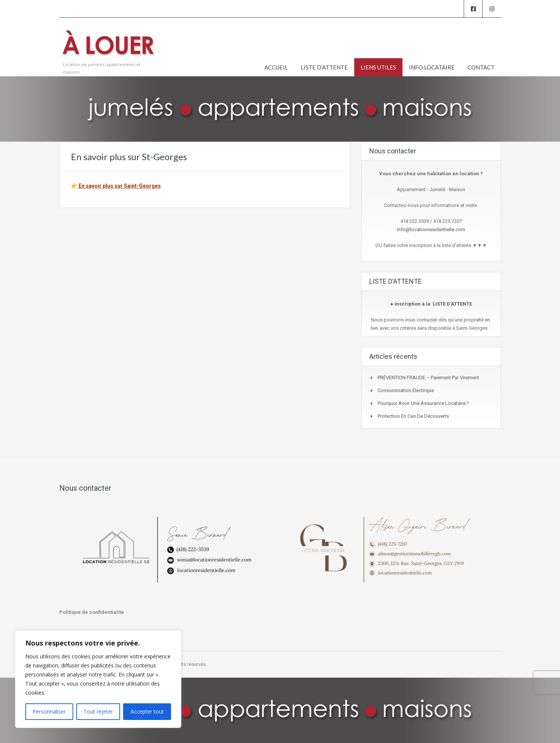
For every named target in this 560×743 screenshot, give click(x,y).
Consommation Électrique (406, 390)
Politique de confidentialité (92, 612)
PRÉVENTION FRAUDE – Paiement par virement (428, 378)
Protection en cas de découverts (413, 416)
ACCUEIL (276, 67)
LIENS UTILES (378, 67)
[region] (98, 679)
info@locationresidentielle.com (431, 229)
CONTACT (481, 67)
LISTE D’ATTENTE (324, 67)
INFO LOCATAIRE (432, 67)
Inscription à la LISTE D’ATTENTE (433, 304)
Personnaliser (49, 711)
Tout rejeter (98, 711)
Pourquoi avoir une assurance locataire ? (423, 403)
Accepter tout (147, 711)
